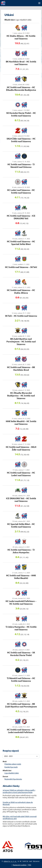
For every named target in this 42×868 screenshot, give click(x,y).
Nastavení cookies (20, 865)
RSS (30, 865)
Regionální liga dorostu (13, 779)
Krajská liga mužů (11, 767)
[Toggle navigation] (39, 3)
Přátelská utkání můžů (13, 764)
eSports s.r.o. (10, 861)
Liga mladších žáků (12, 773)
